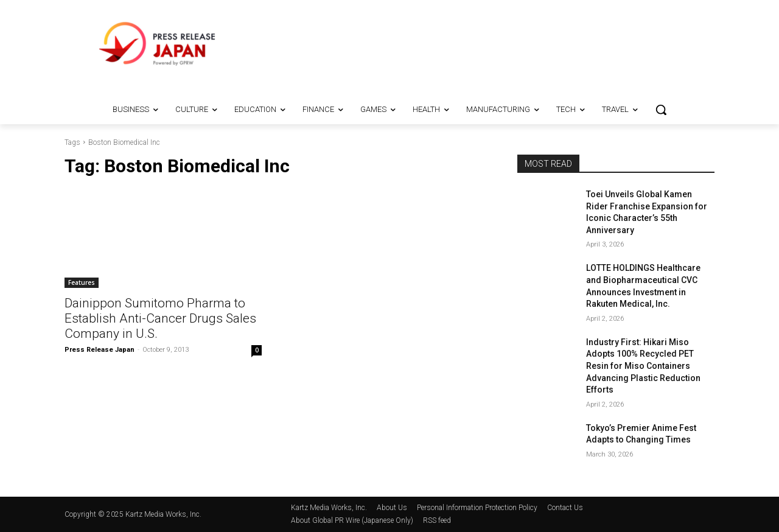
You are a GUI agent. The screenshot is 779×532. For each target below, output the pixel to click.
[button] (661, 110)
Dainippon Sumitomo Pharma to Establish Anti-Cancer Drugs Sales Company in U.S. (160, 318)
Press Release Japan (100, 350)
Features (82, 282)
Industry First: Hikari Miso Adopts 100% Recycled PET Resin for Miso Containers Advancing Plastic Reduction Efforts (643, 366)
